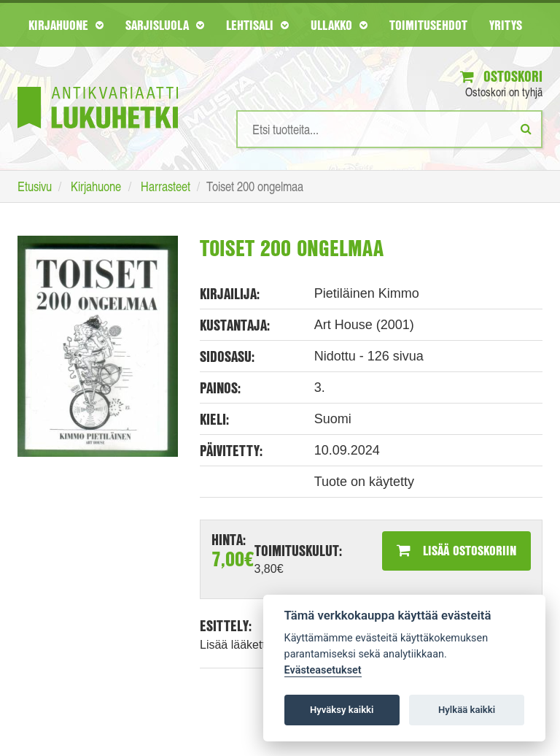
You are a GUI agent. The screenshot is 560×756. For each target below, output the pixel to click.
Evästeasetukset (323, 670)
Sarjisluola (165, 25)
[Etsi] (526, 128)
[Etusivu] (98, 86)
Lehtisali (257, 25)
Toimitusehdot (428, 25)
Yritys (506, 25)
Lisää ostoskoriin (456, 550)
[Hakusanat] (389, 129)
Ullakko (339, 25)
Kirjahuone (66, 25)
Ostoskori (501, 76)
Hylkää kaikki (467, 710)
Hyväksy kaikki (342, 710)
